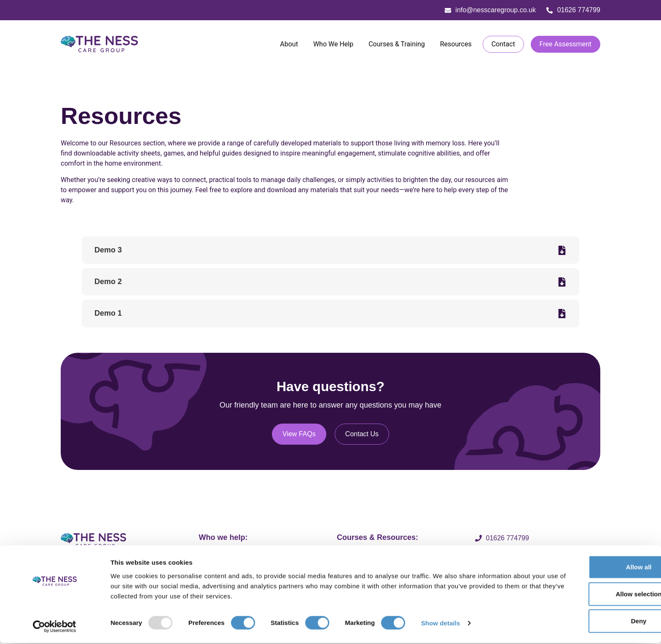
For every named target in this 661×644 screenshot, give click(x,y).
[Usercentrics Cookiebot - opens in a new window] (55, 628)
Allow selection (590, 595)
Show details (441, 624)
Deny (591, 622)
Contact (503, 46)
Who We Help (333, 46)
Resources (456, 46)
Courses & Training (397, 46)
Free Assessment (566, 46)
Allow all (591, 568)
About (289, 46)
